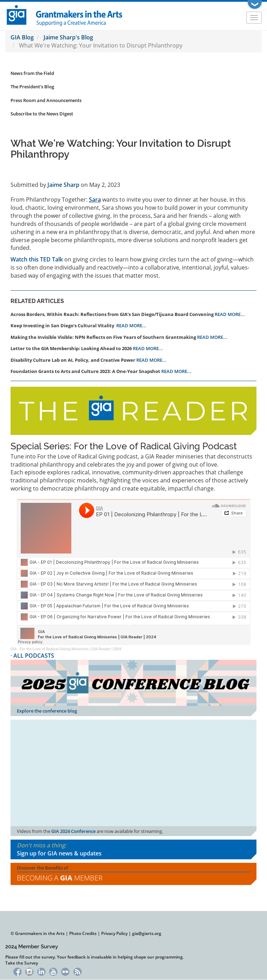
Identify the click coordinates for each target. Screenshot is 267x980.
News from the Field (32, 73)
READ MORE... (230, 314)
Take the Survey (22, 963)
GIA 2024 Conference (73, 831)
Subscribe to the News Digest (42, 114)
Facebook (17, 971)
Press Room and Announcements (46, 100)
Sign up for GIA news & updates (59, 853)
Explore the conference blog (47, 711)
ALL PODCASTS (34, 656)
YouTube (53, 971)
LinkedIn (41, 971)
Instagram (29, 971)
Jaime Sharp (63, 185)
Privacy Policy (114, 933)
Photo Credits (83, 933)
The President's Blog (32, 87)
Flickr (66, 971)
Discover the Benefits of (133, 874)
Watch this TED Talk (37, 259)
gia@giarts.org (147, 933)
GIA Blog (22, 37)
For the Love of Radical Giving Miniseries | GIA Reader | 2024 (70, 649)
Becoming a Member (60, 878)
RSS (77, 971)
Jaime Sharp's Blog (68, 37)
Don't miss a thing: (133, 849)
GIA (14, 649)
